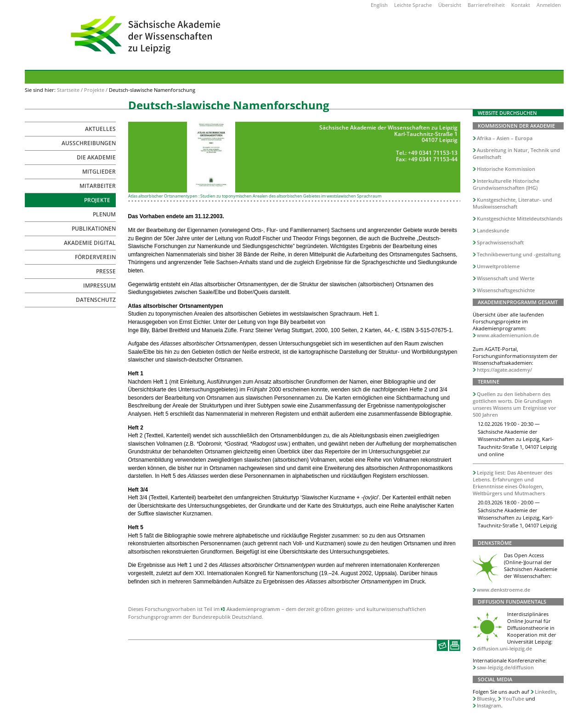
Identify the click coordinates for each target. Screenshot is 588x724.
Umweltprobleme (498, 266)
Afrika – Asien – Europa (505, 138)
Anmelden (549, 5)
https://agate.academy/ (504, 370)
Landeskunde (493, 230)
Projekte (94, 90)
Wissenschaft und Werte (506, 278)
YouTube (513, 699)
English (379, 5)
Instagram (489, 705)
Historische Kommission (506, 169)
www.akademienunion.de (508, 335)
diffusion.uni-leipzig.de (504, 648)
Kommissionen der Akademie (516, 126)
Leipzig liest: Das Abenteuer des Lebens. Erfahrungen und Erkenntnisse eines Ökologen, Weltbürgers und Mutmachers (513, 483)
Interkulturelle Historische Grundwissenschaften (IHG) (506, 184)
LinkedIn (545, 692)
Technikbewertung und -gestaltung (519, 254)
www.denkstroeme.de (503, 590)
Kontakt (521, 5)
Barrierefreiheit (486, 5)
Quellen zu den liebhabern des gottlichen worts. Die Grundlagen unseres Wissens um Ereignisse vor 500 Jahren (514, 404)
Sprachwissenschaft (500, 242)
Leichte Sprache (413, 5)
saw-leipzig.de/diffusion (505, 667)
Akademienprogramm (253, 609)
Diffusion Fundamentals (512, 602)
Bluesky (486, 699)
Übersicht (450, 5)
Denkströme (495, 543)
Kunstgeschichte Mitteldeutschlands (520, 218)
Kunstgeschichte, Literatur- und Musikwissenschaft (513, 203)
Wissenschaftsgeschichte (506, 290)
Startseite (68, 90)
